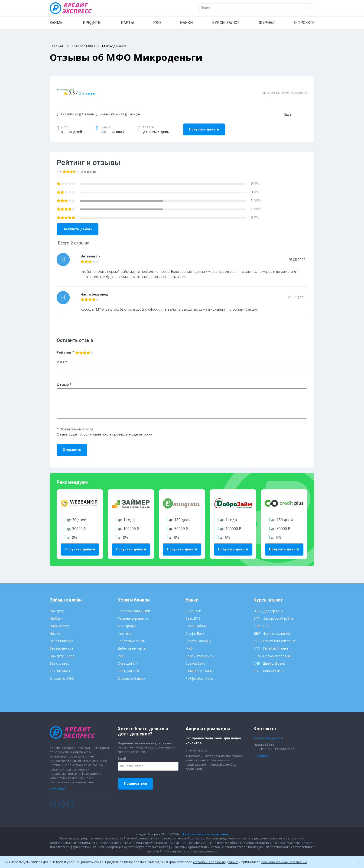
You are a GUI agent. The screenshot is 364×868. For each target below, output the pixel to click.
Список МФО (60, 663)
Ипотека (125, 626)
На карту (57, 603)
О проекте (57, 781)
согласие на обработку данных (218, 862)
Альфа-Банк (195, 626)
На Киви (56, 611)
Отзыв (64, 377)
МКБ (189, 641)
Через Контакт (61, 633)
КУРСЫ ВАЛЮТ (226, 23)
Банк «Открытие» (199, 648)
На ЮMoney (59, 618)
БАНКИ (187, 23)
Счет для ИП (128, 656)
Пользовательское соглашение (205, 826)
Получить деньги (204, 122)
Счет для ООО (129, 663)
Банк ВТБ (193, 611)
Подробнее (262, 748)
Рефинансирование (133, 611)
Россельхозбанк (198, 633)
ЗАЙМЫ (57, 23)
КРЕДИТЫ (92, 23)
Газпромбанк (196, 618)
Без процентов (62, 641)
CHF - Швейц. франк (269, 656)
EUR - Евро (262, 618)
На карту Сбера (62, 648)
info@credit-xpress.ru (269, 730)
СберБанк (193, 603)
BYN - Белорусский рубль (273, 611)
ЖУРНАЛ (267, 23)
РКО (157, 23)
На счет (56, 626)
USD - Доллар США (268, 603)
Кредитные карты (132, 633)
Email (122, 751)
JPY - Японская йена (269, 663)
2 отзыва (142, 89)
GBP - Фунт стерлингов (272, 626)
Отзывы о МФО (62, 671)
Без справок (59, 656)
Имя (62, 354)
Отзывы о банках (131, 671)
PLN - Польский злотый (272, 648)
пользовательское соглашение (291, 862)
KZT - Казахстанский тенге (275, 633)
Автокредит (127, 618)
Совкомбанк (195, 656)
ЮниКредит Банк (199, 663)
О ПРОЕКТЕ (304, 23)
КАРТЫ (127, 23)
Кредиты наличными (134, 603)
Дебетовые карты (132, 641)
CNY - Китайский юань (271, 641)
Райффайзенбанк (199, 671)
